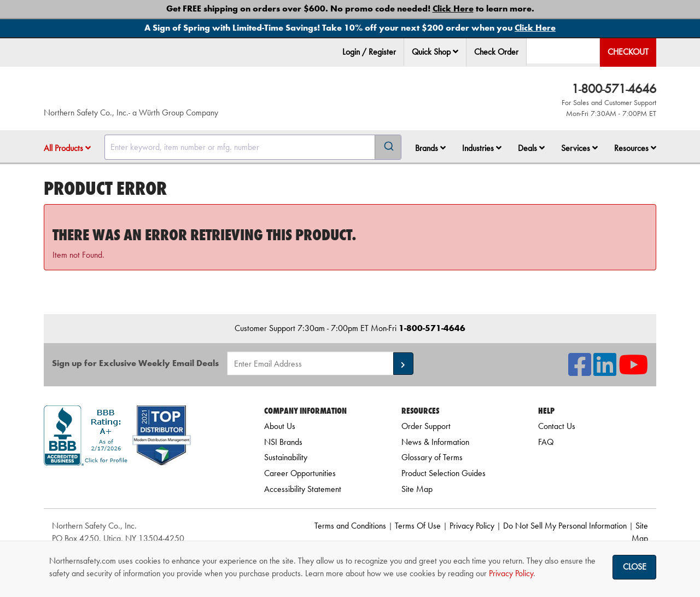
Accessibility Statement (303, 489)
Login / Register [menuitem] (369, 52)
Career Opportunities (300, 473)
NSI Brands (283, 442)
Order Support (426, 426)
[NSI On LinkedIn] (605, 371)
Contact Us (557, 426)
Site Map (417, 489)
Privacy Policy (472, 526)
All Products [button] (67, 148)
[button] (456, 51)
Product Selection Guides (444, 473)
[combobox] (253, 147)
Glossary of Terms (432, 457)
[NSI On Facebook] (580, 371)
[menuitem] (435, 52)
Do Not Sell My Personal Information (565, 526)
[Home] (174, 93)
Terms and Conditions (350, 526)
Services (579, 148)
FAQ (546, 442)
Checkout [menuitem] (628, 52)
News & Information (435, 442)
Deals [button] (531, 148)
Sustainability (286, 457)
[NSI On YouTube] (633, 371)
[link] (141, 485)
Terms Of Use (418, 526)
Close (635, 567)
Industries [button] (482, 148)
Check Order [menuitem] (496, 52)
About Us (280, 426)
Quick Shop (435, 52)
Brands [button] (430, 148)
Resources (635, 148)
